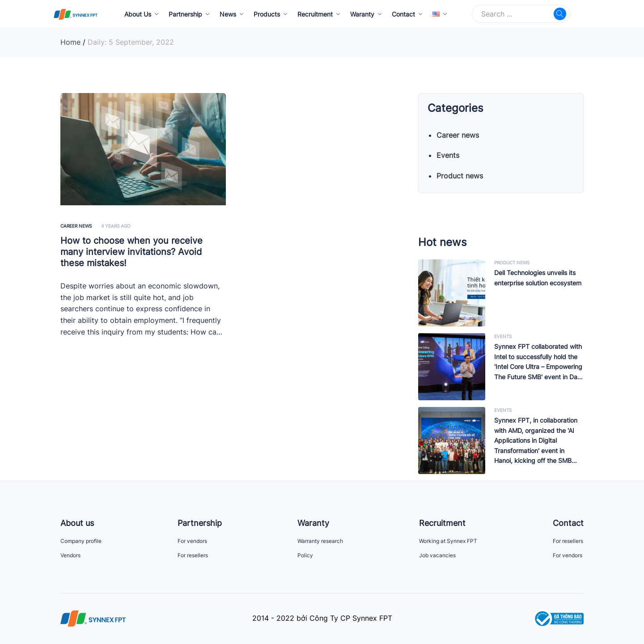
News (228, 14)
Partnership (185, 14)
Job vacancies (437, 555)
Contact (403, 14)
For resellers (193, 555)
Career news (76, 226)
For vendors (192, 541)
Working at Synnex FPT (448, 541)
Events (448, 155)
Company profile (81, 541)
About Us (138, 14)
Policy (305, 555)
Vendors (70, 555)
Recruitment (315, 14)
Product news (460, 176)
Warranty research (320, 541)
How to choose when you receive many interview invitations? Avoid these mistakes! (131, 252)
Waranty (362, 14)
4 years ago (116, 226)
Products (267, 14)
